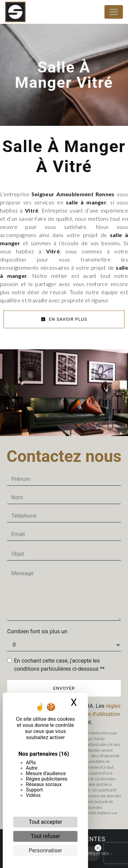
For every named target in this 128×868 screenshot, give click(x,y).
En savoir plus (64, 319)
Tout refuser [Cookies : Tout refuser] (45, 836)
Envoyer (64, 688)
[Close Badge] (98, 848)
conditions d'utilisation (93, 714)
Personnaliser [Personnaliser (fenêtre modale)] (45, 850)
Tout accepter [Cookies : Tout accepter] (45, 822)
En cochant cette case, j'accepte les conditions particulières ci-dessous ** (59, 665)
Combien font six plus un (37, 631)
